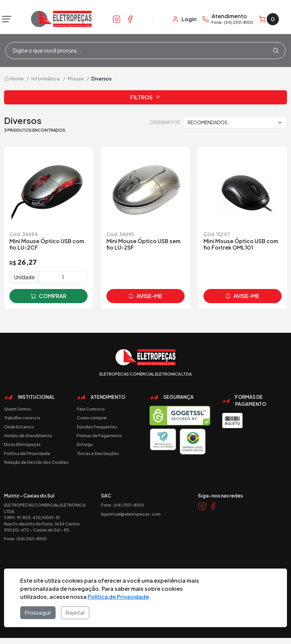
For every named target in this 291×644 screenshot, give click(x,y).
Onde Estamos (19, 427)
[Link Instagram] (117, 19)
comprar (48, 296)
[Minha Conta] (184, 19)
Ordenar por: (165, 122)
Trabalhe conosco (22, 418)
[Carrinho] (269, 19)
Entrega (85, 444)
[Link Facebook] (130, 19)
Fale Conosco (91, 409)
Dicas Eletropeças (22, 444)
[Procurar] (276, 51)
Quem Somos (18, 409)
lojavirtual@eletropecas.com (131, 514)
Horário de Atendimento (28, 436)
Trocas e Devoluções (98, 453)
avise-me (145, 296)
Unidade (24, 277)
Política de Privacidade (118, 597)
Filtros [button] (145, 97)
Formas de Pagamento (99, 436)
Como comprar (92, 418)
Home (14, 78)
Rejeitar (75, 613)
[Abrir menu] (5, 19)
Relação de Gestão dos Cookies (36, 462)
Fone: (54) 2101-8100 (25, 539)
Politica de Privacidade (27, 453)
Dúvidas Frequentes (97, 427)
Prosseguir (38, 613)
